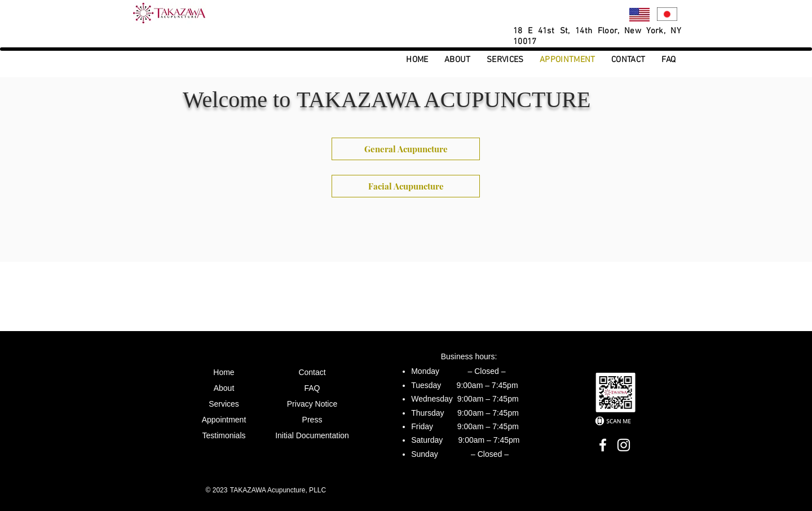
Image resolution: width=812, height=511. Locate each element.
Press (312, 420)
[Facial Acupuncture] (406, 186)
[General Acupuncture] (406, 149)
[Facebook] (603, 445)
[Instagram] (624, 445)
